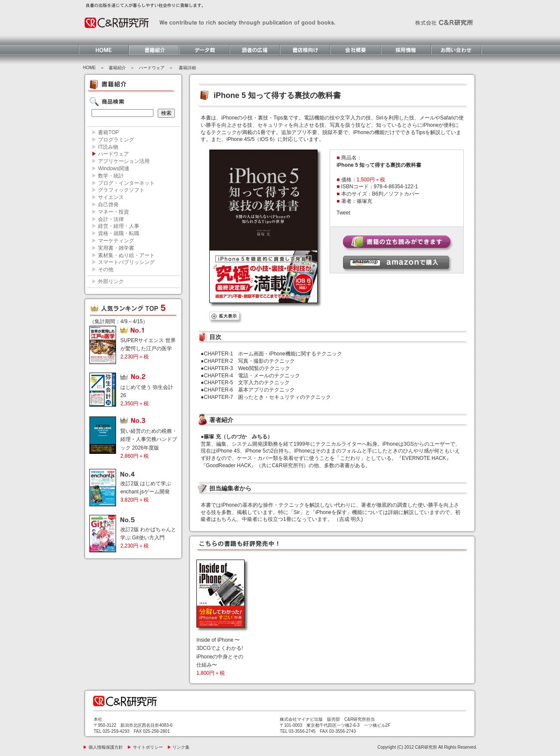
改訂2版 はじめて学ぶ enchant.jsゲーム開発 (146, 492)
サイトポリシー (145, 747)
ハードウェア (152, 68)
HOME (89, 68)
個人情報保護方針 (103, 747)
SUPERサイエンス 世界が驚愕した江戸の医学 (148, 349)
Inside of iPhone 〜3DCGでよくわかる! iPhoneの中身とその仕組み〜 (220, 657)
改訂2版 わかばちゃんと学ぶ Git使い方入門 (148, 538)
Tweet (343, 213)
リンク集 (179, 747)
